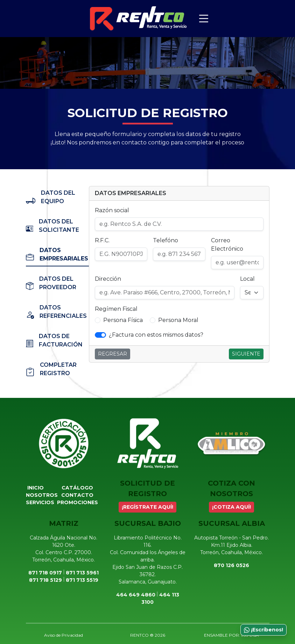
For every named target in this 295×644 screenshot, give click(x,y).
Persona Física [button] (123, 320)
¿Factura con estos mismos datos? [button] (156, 335)
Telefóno (166, 240)
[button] (98, 320)
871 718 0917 (45, 573)
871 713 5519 (82, 580)
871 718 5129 (45, 580)
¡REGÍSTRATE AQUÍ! (147, 507)
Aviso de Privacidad (64, 635)
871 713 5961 (82, 573)
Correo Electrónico (227, 245)
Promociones (78, 502)
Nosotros (42, 495)
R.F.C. (102, 240)
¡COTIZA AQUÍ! (231, 507)
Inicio (36, 488)
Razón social (112, 210)
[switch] (100, 335)
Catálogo (77, 488)
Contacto (77, 495)
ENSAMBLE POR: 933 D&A (231, 635)
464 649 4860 (136, 595)
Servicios (40, 502)
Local (247, 279)
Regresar (113, 354)
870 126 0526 (231, 565)
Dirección (108, 279)
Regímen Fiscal (116, 309)
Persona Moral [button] (178, 320)
